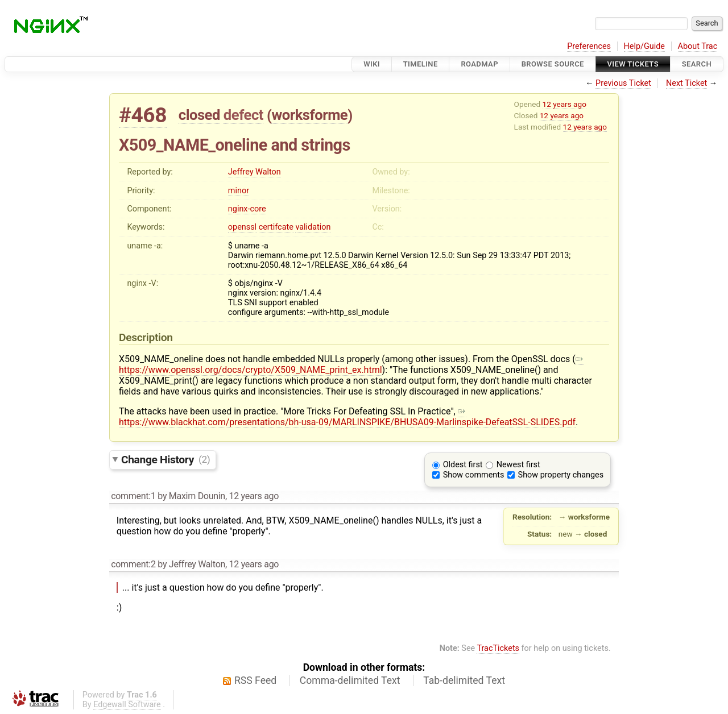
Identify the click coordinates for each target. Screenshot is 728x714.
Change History (166, 459)
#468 (143, 115)
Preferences (589, 46)
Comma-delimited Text (350, 680)
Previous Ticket (623, 83)
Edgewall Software (127, 705)
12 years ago (564, 104)
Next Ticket (686, 83)
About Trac (698, 46)
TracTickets (498, 648)
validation (313, 227)
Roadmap (479, 64)
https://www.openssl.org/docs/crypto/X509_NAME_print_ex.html (351, 364)
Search (697, 64)
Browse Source (553, 64)
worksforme (309, 115)
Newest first (518, 465)
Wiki (372, 64)
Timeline (421, 64)
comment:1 (133, 496)
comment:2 (133, 564)
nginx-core (247, 209)
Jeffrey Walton (255, 172)
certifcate (276, 227)
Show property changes (561, 475)
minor (239, 191)
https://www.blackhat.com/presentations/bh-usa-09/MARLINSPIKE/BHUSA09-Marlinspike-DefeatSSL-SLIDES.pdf (347, 417)
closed (199, 115)
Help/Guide (644, 46)
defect (243, 115)
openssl (242, 227)
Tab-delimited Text (464, 680)
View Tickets (633, 64)
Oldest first (463, 465)
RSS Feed (255, 680)
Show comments (474, 475)
